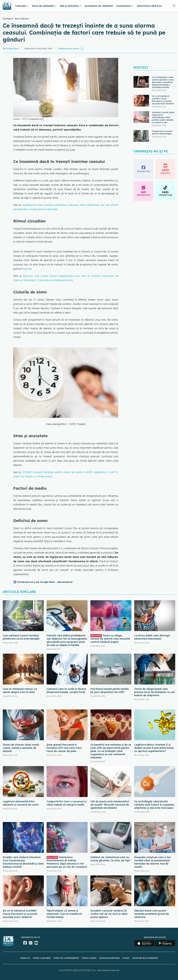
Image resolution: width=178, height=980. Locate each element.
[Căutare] (174, 6)
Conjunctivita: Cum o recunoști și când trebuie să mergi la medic (66, 803)
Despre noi (25, 958)
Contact (126, 958)
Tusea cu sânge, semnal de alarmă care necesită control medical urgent (110, 639)
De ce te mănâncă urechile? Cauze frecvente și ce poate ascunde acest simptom (163, 100)
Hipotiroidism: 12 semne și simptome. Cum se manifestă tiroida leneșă (64, 914)
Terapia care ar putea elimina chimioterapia (162, 132)
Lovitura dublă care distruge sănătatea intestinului (152, 637)
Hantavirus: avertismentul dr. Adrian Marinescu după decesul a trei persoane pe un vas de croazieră (67, 862)
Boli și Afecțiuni (22, 19)
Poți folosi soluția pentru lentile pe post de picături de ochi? (110, 690)
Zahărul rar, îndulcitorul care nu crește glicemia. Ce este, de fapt (110, 859)
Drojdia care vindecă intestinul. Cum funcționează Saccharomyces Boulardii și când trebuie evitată (23, 862)
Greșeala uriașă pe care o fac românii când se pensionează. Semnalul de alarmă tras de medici (153, 862)
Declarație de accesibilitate (145, 958)
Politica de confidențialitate (66, 958)
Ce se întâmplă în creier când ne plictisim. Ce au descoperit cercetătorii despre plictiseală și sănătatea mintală (163, 82)
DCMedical (8, 19)
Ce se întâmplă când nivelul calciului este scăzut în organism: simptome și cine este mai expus (154, 805)
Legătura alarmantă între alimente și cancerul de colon (21, 803)
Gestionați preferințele (109, 958)
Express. (27, 269)
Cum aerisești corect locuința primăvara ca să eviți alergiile (21, 637)
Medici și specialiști (42, 958)
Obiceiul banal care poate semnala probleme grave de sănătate (152, 914)
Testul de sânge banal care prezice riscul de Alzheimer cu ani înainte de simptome (154, 692)
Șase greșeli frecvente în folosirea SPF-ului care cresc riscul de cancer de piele (64, 748)
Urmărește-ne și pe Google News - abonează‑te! (45, 582)
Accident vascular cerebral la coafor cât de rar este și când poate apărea (109, 914)
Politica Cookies (89, 958)
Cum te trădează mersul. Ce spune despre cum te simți (20, 690)
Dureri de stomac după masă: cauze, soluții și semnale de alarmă (21, 748)
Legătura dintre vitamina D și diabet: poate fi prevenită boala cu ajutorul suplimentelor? (154, 748)
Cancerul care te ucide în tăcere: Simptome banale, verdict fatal (67, 690)
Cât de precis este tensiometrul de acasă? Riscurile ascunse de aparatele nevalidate (110, 805)
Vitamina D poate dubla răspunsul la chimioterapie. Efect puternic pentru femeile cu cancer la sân (163, 117)
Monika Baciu (12, 49)
